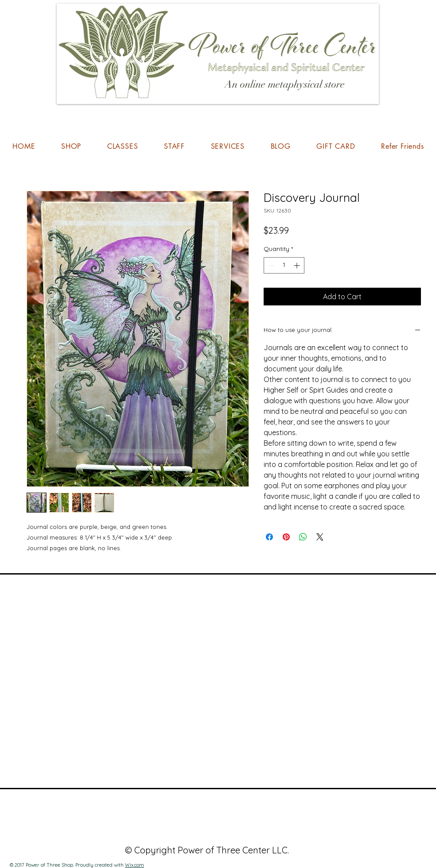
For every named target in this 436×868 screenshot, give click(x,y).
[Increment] (298, 265)
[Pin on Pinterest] (286, 537)
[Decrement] (271, 265)
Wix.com (134, 865)
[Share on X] (320, 537)
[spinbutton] (284, 265)
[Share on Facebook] (269, 537)
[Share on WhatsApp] (303, 537)
